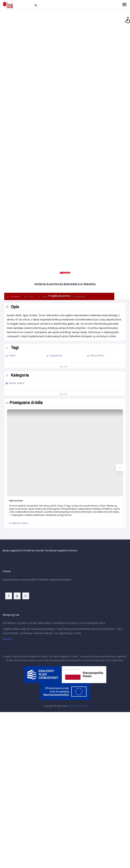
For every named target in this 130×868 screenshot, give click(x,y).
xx (20, 523)
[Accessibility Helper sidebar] (126, 20)
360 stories (16, 501)
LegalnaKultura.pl (77, 706)
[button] (120, 468)
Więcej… (8, 639)
